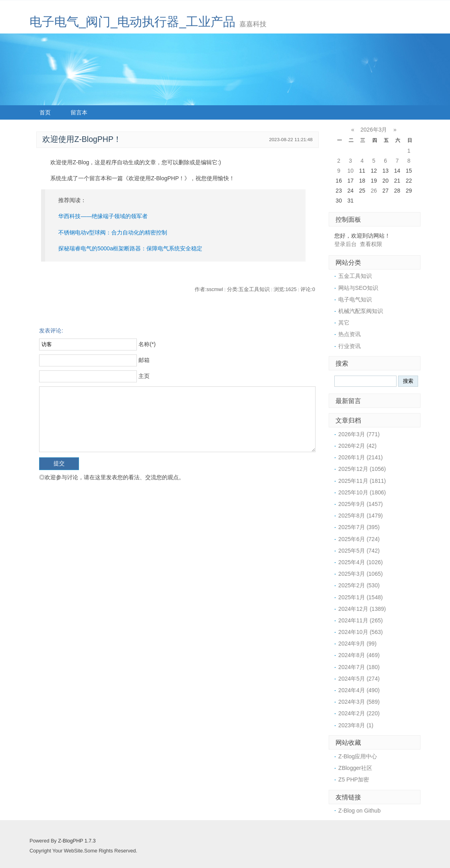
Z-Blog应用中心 (358, 756)
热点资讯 (349, 334)
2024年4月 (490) (359, 690)
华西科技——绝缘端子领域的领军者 (103, 216)
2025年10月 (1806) (362, 492)
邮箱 (144, 360)
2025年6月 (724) (359, 539)
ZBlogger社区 (355, 768)
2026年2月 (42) (357, 446)
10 (351, 171)
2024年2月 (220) (359, 713)
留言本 (79, 112)
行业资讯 (349, 346)
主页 (144, 376)
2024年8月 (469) (359, 655)
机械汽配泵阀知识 (361, 311)
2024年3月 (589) (359, 702)
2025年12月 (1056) (362, 469)
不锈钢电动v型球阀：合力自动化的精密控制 (113, 232)
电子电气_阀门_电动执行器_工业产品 (132, 22)
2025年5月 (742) (359, 551)
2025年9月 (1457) (360, 504)
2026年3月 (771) (359, 434)
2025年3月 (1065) (360, 574)
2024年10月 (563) (360, 632)
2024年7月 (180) (359, 667)
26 (374, 191)
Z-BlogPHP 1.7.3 (77, 841)
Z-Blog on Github (359, 811)
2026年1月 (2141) (360, 457)
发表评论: (51, 331)
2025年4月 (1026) (360, 562)
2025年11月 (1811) (362, 481)
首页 (45, 112)
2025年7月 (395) (359, 527)
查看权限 (371, 244)
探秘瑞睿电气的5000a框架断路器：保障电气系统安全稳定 (130, 248)
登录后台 (345, 244)
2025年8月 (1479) (360, 516)
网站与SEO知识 (358, 288)
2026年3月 (374, 130)
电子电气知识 (355, 299)
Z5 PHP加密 (354, 779)
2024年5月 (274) (359, 679)
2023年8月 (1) (356, 725)
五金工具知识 (355, 276)
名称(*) (147, 344)
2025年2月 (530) (359, 585)
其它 (344, 323)
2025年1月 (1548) (360, 597)
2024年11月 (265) (360, 620)
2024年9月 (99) (357, 644)
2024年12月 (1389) (362, 609)
